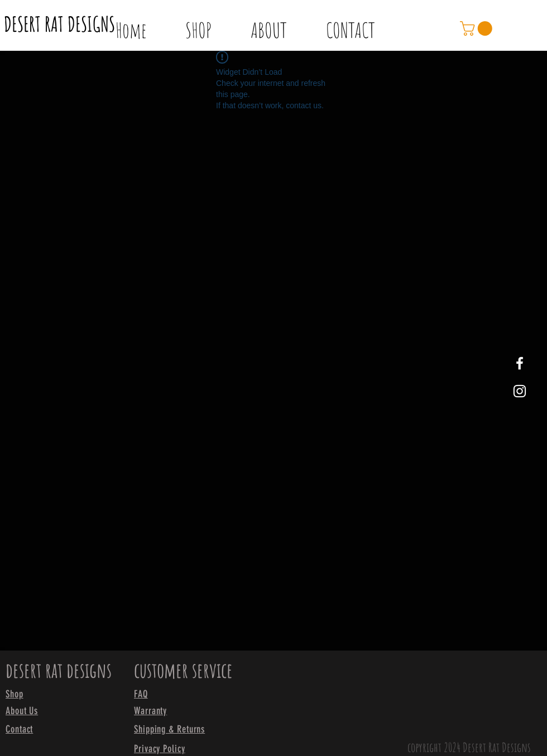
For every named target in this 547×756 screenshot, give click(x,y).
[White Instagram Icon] (520, 391)
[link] (478, 28)
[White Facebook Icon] (520, 363)
